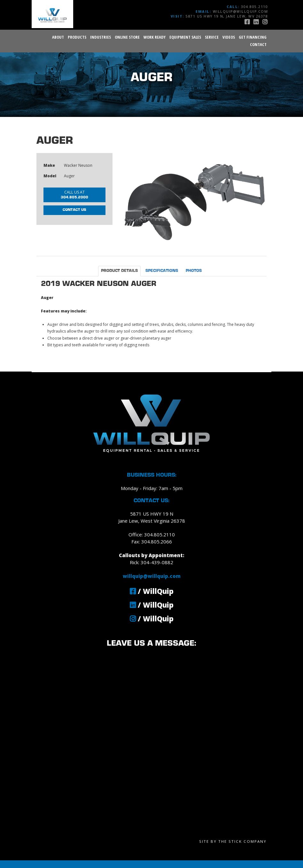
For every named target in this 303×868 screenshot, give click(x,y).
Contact (258, 44)
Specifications (162, 271)
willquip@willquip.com (241, 12)
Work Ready (155, 37)
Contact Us (74, 210)
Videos (229, 37)
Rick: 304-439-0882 (151, 562)
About (58, 37)
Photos (194, 271)
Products (77, 37)
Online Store (127, 37)
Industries (101, 37)
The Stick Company (242, 841)
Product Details (119, 271)
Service (212, 37)
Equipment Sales (185, 37)
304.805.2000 (74, 194)
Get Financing (253, 37)
